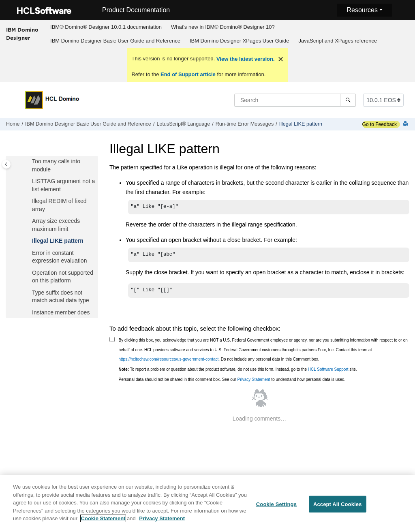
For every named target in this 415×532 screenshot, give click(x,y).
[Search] (348, 100)
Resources (362, 10)
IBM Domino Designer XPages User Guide (240, 41)
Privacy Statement (253, 382)
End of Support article (188, 74)
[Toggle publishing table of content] (6, 164)
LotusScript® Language (183, 124)
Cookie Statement (103, 522)
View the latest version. (245, 59)
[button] (29, 162)
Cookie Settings (276, 508)
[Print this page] (406, 124)
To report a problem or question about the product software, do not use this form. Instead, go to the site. (238, 372)
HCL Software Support (328, 372)
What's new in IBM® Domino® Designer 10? (223, 27)
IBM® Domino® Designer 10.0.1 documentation (106, 27)
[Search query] (295, 100)
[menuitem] (106, 27)
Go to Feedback (380, 124)
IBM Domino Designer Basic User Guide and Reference (115, 41)
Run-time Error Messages (245, 124)
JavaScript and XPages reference (338, 41)
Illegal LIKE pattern (301, 124)
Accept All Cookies (338, 508)
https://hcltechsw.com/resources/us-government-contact (169, 362)
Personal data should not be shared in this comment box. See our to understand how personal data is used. (232, 382)
